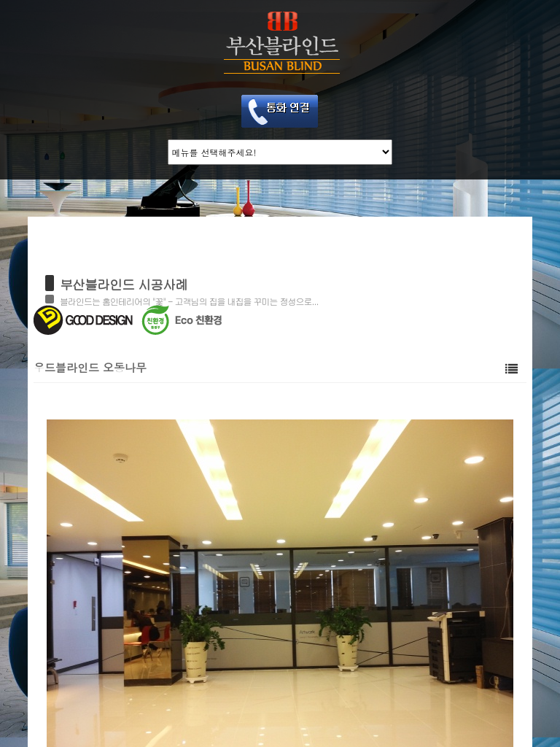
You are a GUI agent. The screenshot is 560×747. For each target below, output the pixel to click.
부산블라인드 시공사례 (124, 284)
